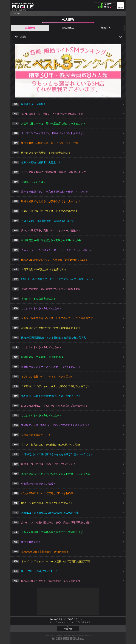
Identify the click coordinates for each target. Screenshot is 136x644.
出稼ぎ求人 (68, 28)
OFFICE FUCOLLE (71, 639)
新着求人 (106, 28)
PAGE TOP (68, 629)
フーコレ (16, 13)
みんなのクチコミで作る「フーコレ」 (68, 619)
